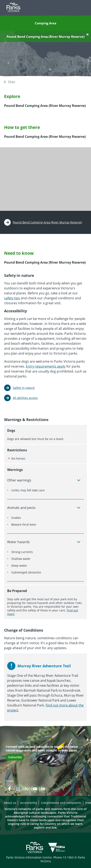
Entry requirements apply (46, 366)
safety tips (12, 298)
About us (10, 803)
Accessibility (29, 803)
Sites (12, 82)
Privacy (10, 781)
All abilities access (25, 398)
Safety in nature (24, 388)
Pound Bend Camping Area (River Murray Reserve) (47, 222)
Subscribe (15, 757)
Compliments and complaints (61, 803)
